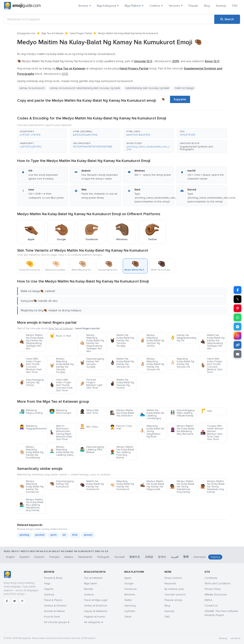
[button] (42, 133)
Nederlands (85, 557)
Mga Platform (134, 6)
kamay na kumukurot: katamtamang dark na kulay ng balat (85, 88)
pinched (40, 535)
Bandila (89, 589)
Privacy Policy (213, 589)
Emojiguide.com (26, 33)
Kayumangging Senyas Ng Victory (31, 382)
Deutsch (39, 557)
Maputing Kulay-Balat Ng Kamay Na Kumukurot (122, 485)
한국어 (162, 557)
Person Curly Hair (121, 427)
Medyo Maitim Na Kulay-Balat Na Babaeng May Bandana (182, 430)
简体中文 (135, 557)
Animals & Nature (54, 611)
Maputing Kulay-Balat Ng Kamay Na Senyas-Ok (182, 363)
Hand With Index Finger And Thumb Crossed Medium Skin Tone (211, 365)
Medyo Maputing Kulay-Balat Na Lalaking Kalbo (61, 451)
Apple (128, 578)
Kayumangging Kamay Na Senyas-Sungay (92, 363)
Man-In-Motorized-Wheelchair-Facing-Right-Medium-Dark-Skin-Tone (61, 433)
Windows (130, 594)
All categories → (94, 622)
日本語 (149, 557)
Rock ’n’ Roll (60, 336)
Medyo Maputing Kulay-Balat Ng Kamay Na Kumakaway (31, 452)
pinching (24, 535)
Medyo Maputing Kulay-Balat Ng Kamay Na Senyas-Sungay (61, 365)
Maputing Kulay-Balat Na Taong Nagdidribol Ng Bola (152, 431)
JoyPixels (130, 611)
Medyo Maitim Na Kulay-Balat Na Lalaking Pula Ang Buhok (122, 452)
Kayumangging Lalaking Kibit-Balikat (92, 450)
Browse (85, 6)
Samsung (130, 606)
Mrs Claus (89, 427)
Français (54, 557)
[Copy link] (238, 345)
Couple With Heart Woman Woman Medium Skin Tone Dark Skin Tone (212, 433)
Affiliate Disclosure (216, 594)
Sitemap (223, 638)
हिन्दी (186, 557)
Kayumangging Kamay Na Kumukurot (62, 484)
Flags (47, 583)
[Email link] (238, 354)
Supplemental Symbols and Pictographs (196, 148)
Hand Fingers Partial (81, 33)
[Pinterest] (22, 601)
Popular (193, 6)
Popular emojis (173, 600)
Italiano (69, 557)
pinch (54, 535)
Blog (207, 6)
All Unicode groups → (57, 622)
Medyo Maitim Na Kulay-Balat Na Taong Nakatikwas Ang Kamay (182, 487)
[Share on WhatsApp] (238, 317)
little (75, 535)
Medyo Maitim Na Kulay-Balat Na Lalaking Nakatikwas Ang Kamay (31, 505)
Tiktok (128, 617)
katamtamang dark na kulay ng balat (147, 88)
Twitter (128, 600)
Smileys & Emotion (55, 606)
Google (129, 583)
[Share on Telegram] (238, 327)
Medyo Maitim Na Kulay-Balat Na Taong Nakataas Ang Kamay (212, 487)
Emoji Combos (173, 578)
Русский (120, 557)
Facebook (130, 589)
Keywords (170, 583)
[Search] (227, 19)
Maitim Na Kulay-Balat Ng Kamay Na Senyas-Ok (122, 363)
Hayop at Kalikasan (96, 611)
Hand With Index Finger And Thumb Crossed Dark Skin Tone (61, 385)
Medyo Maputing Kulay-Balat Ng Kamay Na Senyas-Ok (152, 364)
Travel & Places (53, 600)
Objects (49, 589)
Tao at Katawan (93, 578)
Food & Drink (52, 617)
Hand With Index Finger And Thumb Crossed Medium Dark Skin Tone (30, 365)
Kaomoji (221, 6)
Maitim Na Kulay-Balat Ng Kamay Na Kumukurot (92, 485)
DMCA (208, 600)
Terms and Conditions (218, 583)
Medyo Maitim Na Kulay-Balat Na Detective (122, 413)
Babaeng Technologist (60, 412)
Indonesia (199, 557)
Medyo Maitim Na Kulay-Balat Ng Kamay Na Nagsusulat (152, 485)
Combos (156, 6)
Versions (176, 6)
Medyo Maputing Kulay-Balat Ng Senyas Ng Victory (152, 340)
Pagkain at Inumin (95, 617)
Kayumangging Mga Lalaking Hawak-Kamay (182, 413)
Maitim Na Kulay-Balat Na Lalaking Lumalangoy (152, 414)
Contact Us (211, 606)
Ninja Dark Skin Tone (89, 412)
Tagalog (215, 557)
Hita (206, 411)
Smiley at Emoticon (96, 606)
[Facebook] (7, 601)
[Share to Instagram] (238, 336)
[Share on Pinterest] (238, 308)
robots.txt (235, 638)
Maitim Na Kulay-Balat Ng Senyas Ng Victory (122, 384)
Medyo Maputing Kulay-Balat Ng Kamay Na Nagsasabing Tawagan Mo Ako (92, 343)
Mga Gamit (90, 583)
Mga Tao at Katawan (53, 33)
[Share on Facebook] (238, 290)
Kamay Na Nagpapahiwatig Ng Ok (183, 338)
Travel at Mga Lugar (96, 600)
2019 (65, 74)
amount (88, 535)
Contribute (211, 578)
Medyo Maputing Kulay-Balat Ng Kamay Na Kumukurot (31, 487)
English (10, 557)
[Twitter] (14, 601)
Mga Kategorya (108, 6)
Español (24, 557)
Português (103, 557)
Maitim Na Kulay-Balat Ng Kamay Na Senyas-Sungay (122, 340)
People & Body (53, 578)
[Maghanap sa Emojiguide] (109, 19)
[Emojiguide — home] (22, 6)
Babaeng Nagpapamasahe (33, 427)
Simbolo (89, 594)
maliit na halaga (184, 88)
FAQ (235, 6)
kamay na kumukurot (32, 88)
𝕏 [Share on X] (238, 299)
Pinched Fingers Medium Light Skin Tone (91, 384)
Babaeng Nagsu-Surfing (31, 412)
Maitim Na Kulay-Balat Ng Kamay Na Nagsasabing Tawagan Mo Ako (212, 342)
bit (64, 535)
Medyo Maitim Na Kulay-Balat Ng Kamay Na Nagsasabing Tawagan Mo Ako (31, 342)
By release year (174, 589)
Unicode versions (175, 594)
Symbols (49, 594)
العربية (175, 557)
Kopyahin (180, 99)
